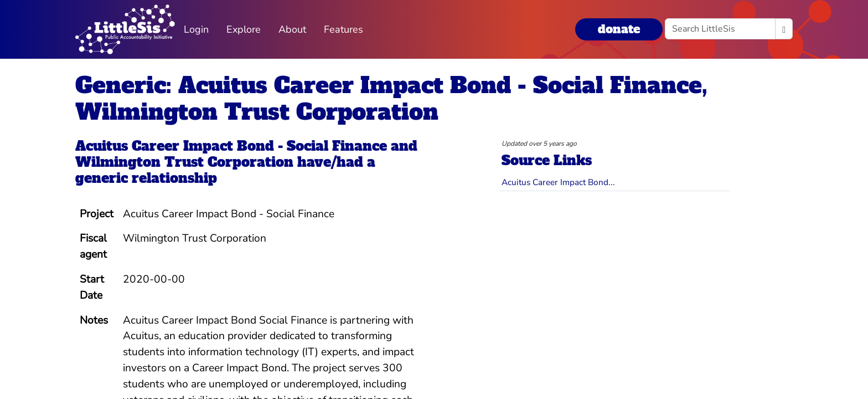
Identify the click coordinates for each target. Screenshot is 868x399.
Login (196, 29)
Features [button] (343, 29)
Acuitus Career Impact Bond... (558, 182)
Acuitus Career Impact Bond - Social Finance (231, 146)
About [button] (292, 29)
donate (619, 29)
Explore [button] (244, 29)
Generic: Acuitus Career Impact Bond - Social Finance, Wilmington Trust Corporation (391, 99)
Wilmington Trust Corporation (184, 162)
